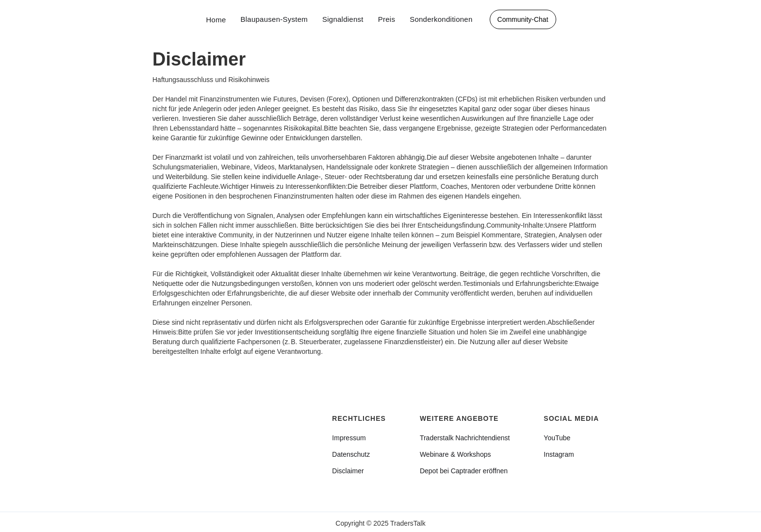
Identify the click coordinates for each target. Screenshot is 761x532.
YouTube (557, 438)
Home (216, 20)
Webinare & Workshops (455, 454)
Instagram (559, 454)
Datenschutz (351, 454)
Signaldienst (343, 19)
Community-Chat (523, 19)
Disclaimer (348, 471)
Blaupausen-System (274, 19)
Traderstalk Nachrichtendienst (465, 438)
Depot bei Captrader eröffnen (464, 471)
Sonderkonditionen (441, 19)
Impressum (349, 438)
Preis (387, 19)
